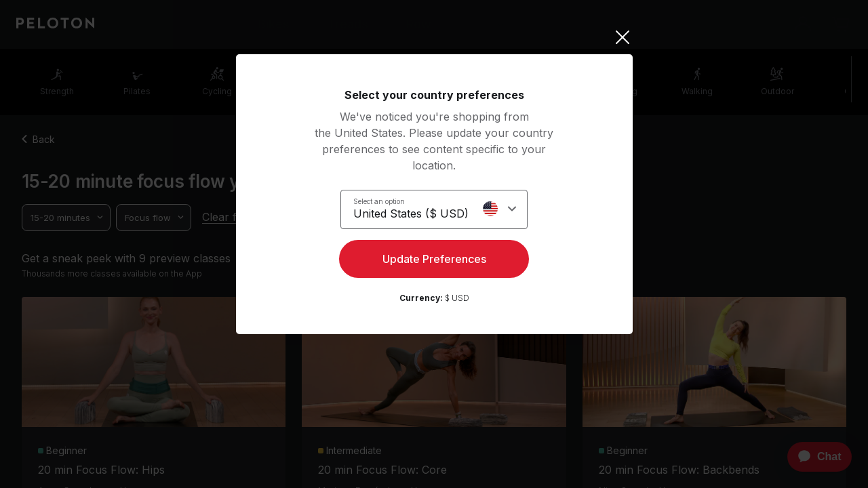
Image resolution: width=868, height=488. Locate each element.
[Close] (434, 37)
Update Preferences (434, 262)
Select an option (379, 201)
